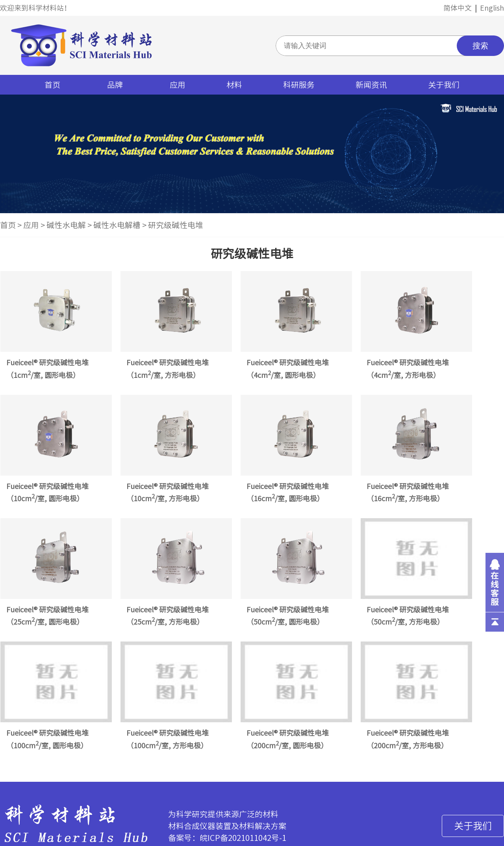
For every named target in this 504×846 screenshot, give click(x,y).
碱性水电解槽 (117, 225)
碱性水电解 (66, 225)
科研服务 (299, 85)
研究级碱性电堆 (176, 225)
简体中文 (458, 8)
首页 (52, 85)
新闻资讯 (371, 85)
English (492, 8)
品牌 (115, 85)
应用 (178, 85)
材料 (234, 85)
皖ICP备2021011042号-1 (243, 838)
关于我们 (444, 85)
